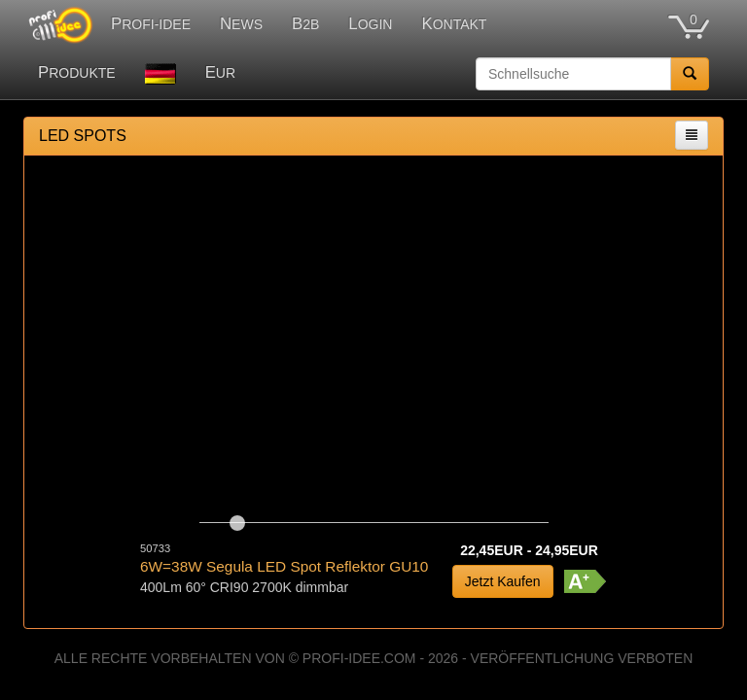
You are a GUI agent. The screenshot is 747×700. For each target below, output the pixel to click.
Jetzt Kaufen (503, 581)
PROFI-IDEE (151, 24)
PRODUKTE (77, 72)
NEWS (241, 24)
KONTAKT (454, 24)
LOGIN (370, 24)
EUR (220, 72)
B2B (305, 24)
